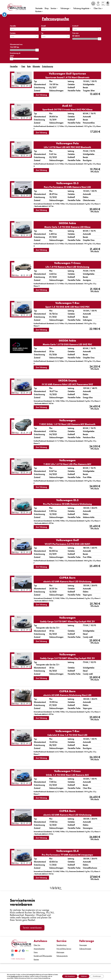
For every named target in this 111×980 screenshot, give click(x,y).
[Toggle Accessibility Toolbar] (4, 14)
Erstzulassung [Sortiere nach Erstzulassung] (48, 66)
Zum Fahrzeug (41, 95)
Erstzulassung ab (15, 53)
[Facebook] (23, 953)
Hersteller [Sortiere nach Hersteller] (14, 66)
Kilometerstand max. (16, 44)
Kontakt (64, 968)
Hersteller (13, 26)
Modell (43, 26)
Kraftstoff (75, 26)
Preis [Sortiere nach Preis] (23, 66)
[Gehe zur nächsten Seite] (60, 888)
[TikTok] (20, 953)
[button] (37, 29)
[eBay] (27, 953)
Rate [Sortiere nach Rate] (29, 66)
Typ (42, 33)
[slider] (100, 39)
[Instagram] (12, 953)
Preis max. (76, 33)
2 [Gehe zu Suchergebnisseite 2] (53, 888)
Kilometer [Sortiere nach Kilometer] (36, 66)
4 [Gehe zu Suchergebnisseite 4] (59, 888)
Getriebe (13, 33)
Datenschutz (84, 968)
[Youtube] (16, 953)
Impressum (73, 968)
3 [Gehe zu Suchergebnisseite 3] (56, 888)
